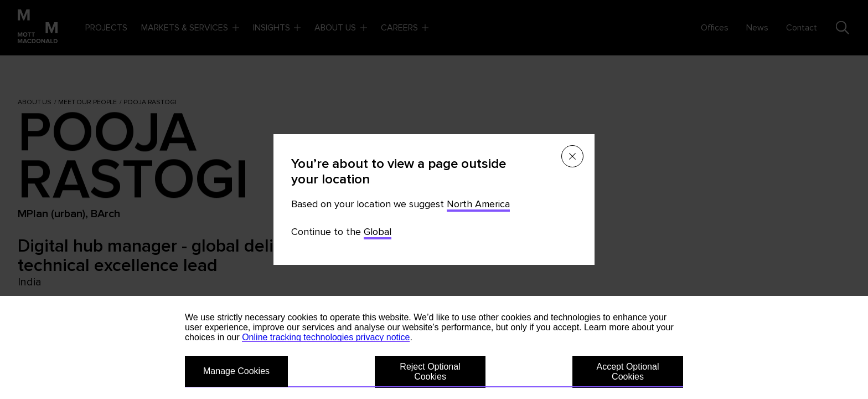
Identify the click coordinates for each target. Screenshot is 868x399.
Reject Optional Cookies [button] (430, 372)
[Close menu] (572, 156)
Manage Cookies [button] (236, 371)
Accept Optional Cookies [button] (628, 372)
